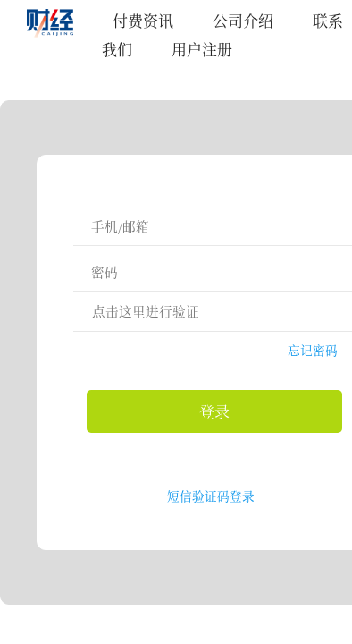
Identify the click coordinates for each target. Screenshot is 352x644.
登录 (214, 411)
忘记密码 (313, 350)
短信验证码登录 (211, 496)
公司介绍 (243, 20)
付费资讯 (143, 20)
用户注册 (202, 49)
